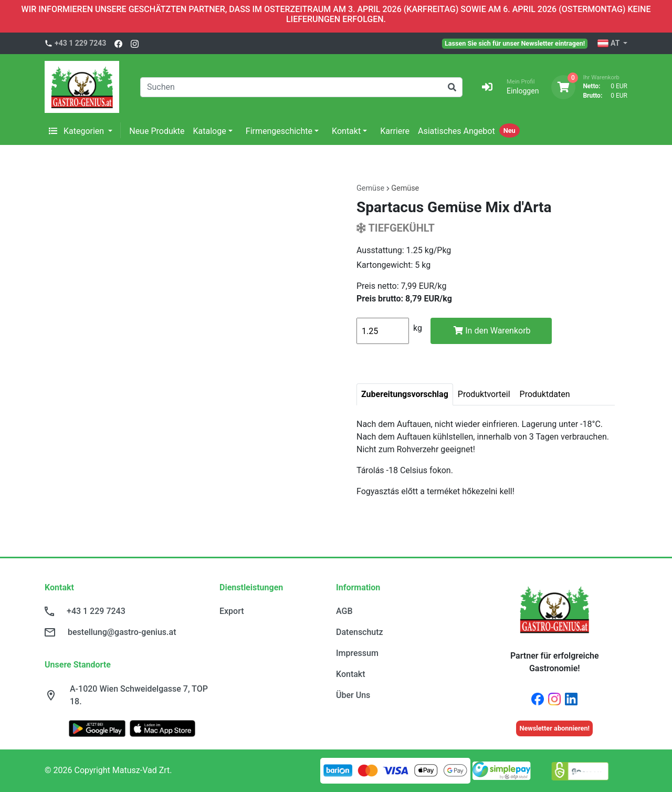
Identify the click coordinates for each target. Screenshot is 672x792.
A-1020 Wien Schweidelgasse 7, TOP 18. (139, 695)
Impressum (357, 653)
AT (609, 44)
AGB (344, 611)
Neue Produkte (157, 131)
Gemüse (405, 188)
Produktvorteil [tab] (484, 394)
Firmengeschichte (279, 131)
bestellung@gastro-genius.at (122, 632)
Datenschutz (360, 632)
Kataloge (210, 131)
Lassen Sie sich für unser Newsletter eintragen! (515, 43)
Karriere (395, 131)
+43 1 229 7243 (80, 43)
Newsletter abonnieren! (554, 728)
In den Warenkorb (492, 331)
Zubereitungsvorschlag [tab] (405, 394)
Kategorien (77, 131)
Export (232, 611)
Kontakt (346, 131)
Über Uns (353, 695)
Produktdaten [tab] (545, 394)
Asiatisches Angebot (456, 131)
